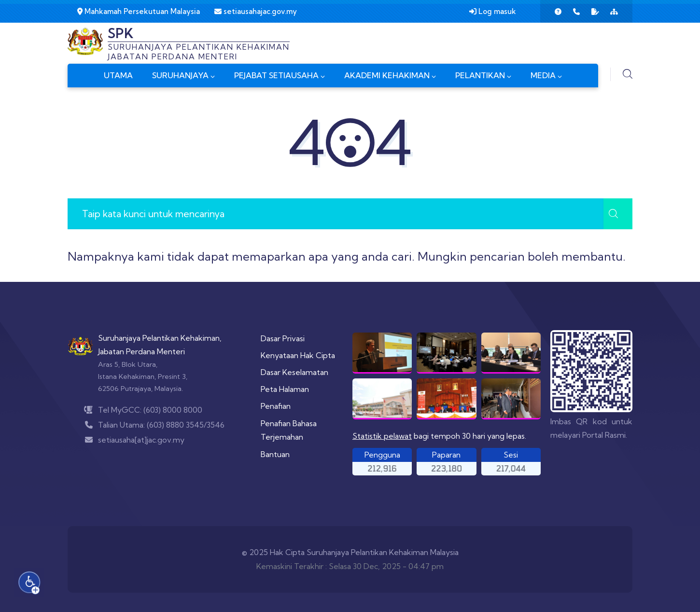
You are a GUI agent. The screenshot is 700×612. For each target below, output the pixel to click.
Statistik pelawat (382, 436)
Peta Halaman (285, 389)
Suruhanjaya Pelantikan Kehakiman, (160, 338)
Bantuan (275, 454)
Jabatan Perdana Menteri (141, 351)
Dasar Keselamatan (294, 372)
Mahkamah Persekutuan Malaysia (139, 11)
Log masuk (493, 11)
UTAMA (118, 75)
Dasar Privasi (283, 338)
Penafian (276, 406)
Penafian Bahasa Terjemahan (289, 430)
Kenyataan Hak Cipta (298, 355)
